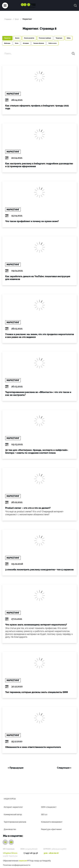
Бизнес (17, 38)
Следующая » (64, 768)
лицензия (23, 861)
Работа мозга (53, 43)
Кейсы (69, 38)
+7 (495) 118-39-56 (30, 853)
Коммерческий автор (13, 815)
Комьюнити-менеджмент (52, 822)
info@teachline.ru (10, 853)
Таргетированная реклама (15, 822)
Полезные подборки (45, 38)
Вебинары (7, 43)
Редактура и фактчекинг (51, 829)
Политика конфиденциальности (17, 865)
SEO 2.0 (44, 815)
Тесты (17, 43)
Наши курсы (10, 799)
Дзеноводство (10, 829)
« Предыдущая (16, 768)
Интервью (26, 43)
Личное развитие (29, 38)
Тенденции (59, 38)
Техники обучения (39, 43)
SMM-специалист (49, 807)
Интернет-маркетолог (13, 807)
